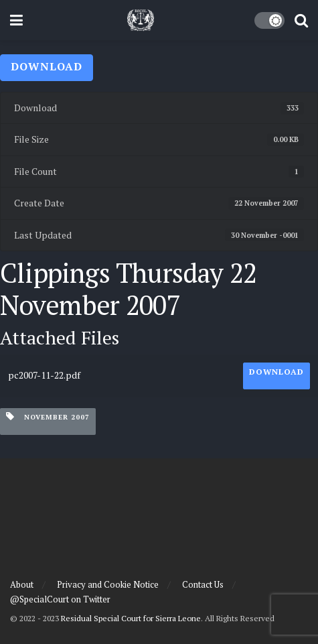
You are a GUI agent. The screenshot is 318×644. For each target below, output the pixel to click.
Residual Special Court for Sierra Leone (131, 618)
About (22, 584)
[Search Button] (301, 20)
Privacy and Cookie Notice (108, 584)
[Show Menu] (16, 20)
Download (47, 66)
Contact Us (203, 584)
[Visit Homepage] (141, 20)
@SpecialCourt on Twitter (60, 599)
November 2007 (48, 416)
